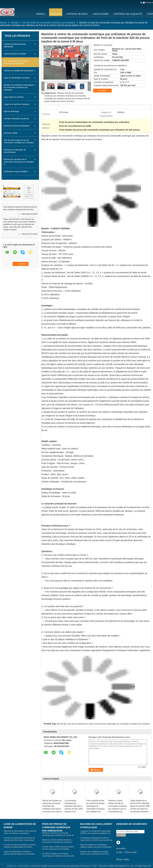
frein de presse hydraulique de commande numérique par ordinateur (122, 724)
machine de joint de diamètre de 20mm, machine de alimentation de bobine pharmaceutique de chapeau (20, 847)
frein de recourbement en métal (80, 724)
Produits (56, 14)
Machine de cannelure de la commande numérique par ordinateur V (19, 162)
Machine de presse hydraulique (17, 126)
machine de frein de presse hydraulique (15, 45)
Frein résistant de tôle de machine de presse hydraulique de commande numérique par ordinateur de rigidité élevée (96, 807)
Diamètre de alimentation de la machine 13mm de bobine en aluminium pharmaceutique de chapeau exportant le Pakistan (20, 834)
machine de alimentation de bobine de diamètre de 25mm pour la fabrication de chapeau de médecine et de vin (19, 840)
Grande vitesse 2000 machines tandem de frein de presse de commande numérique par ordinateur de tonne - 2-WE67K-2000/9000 (58, 850)
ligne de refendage (11, 111)
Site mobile (123, 859)
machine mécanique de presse (16, 119)
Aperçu (41, 14)
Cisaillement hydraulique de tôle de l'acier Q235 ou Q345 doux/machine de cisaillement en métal (96, 840)
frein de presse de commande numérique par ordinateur (49, 23)
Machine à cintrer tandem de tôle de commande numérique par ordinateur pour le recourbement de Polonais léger (118, 807)
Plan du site (131, 852)
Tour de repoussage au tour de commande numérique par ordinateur (19, 141)
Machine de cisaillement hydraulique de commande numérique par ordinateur (19, 87)
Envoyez (121, 835)
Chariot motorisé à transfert (15, 54)
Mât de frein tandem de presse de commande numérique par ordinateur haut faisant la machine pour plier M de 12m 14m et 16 (52, 807)
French (148, 3)
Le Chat (104, 91)
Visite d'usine (101, 14)
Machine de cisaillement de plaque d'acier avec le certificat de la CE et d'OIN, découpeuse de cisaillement (95, 854)
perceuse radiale (11, 133)
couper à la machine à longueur (17, 104)
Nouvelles (121, 848)
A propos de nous (77, 14)
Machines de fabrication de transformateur (15, 151)
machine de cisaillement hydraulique (19, 71)
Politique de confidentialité (17, 866)
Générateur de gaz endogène (16, 171)
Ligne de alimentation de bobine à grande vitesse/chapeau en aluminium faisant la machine (19, 854)
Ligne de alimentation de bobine (17, 78)
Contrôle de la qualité (128, 14)
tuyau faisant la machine (14, 97)
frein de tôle (62, 724)
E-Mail (119, 852)
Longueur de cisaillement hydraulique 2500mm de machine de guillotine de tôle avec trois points (96, 833)
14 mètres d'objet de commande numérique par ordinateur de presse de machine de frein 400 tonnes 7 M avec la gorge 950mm (58, 857)
